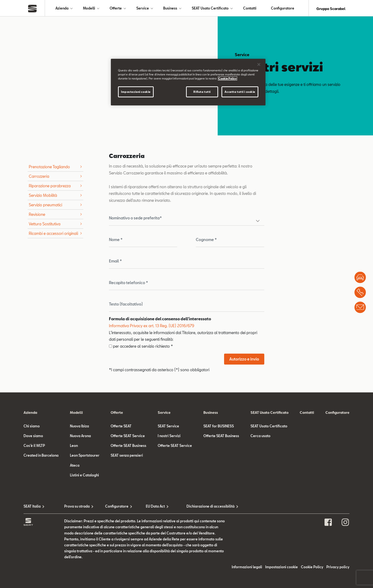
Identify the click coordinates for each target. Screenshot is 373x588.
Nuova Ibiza (79, 427)
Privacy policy (338, 568)
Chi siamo (32, 427)
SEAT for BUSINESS (219, 427)
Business (170, 9)
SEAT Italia (32, 507)
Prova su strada (77, 507)
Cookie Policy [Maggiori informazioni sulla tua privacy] (228, 78)
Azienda (62, 9)
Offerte (116, 9)
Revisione (37, 215)
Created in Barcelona (41, 456)
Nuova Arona (80, 437)
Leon (74, 447)
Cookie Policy (312, 568)
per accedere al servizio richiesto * (141, 347)
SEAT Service (168, 427)
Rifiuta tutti (202, 92)
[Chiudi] (259, 64)
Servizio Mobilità (43, 196)
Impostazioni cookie (282, 568)
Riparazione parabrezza (50, 187)
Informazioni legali (247, 568)
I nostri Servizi (169, 437)
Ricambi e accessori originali (53, 234)
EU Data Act (155, 507)
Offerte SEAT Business (128, 447)
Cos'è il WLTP (34, 447)
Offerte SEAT (121, 427)
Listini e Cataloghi (84, 476)
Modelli (89, 9)
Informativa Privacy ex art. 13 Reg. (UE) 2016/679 (152, 327)
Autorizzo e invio (244, 360)
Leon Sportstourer (85, 456)
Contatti (250, 9)
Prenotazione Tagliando (49, 168)
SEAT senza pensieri (127, 456)
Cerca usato (260, 437)
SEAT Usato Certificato (210, 9)
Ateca (75, 466)
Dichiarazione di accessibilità (207, 507)
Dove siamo (33, 437)
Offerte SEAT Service (128, 437)
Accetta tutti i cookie (240, 92)
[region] (188, 82)
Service (143, 9)
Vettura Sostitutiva (45, 225)
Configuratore (283, 9)
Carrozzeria (39, 177)
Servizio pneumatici (45, 206)
